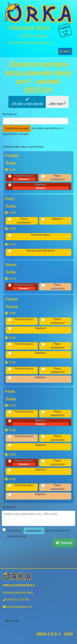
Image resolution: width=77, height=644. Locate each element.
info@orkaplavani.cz (41, 43)
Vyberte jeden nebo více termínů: (23, 147)
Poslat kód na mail (17, 128)
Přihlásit (12, 621)
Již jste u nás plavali (27, 102)
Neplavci (41, 186)
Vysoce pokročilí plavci (41, 251)
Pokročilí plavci (24, 178)
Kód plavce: (10, 114)
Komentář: (9, 507)
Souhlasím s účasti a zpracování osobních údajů (38, 533)
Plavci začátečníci (57, 178)
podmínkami (34, 531)
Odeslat (64, 543)
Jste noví (57, 102)
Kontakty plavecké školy (18, 593)
